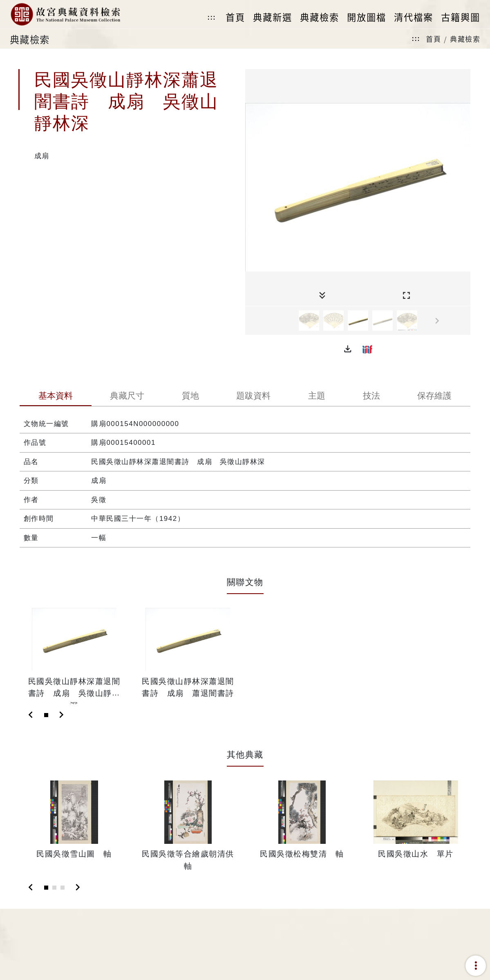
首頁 (433, 39)
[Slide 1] (46, 715)
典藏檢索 (465, 39)
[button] (348, 349)
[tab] (56, 397)
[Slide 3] (63, 888)
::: (212, 17)
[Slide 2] (54, 888)
